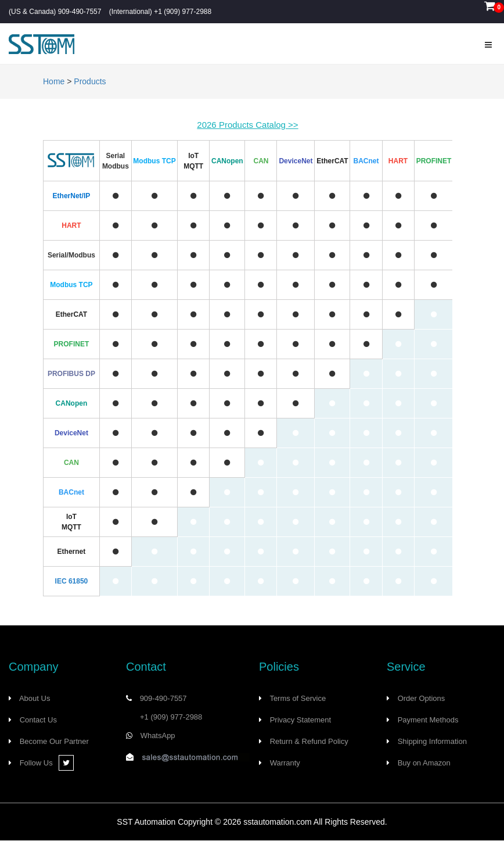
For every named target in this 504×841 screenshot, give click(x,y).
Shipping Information (432, 741)
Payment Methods (428, 720)
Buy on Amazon (424, 763)
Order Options (422, 698)
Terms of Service (298, 698)
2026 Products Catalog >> (247, 125)
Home (54, 81)
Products (90, 81)
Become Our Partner (54, 741)
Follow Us (47, 763)
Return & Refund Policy (309, 741)
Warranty (285, 763)
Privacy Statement (301, 720)
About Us (35, 698)
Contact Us (38, 720)
